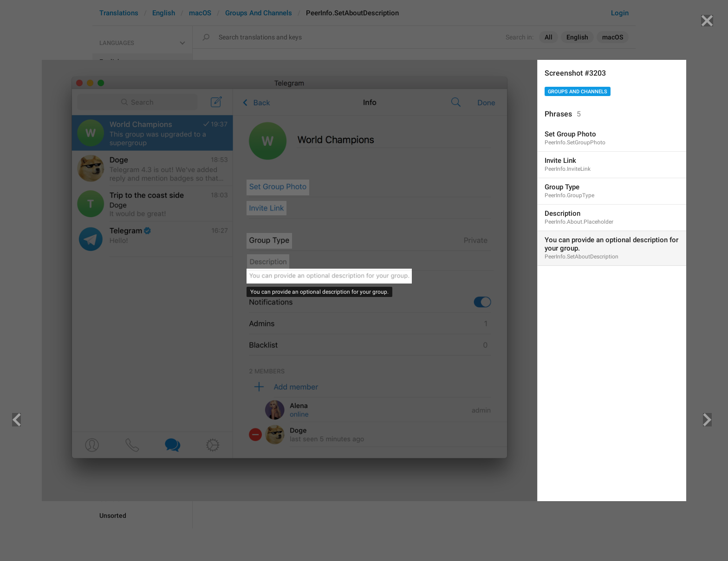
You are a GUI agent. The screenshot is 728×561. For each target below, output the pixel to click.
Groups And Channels (578, 92)
